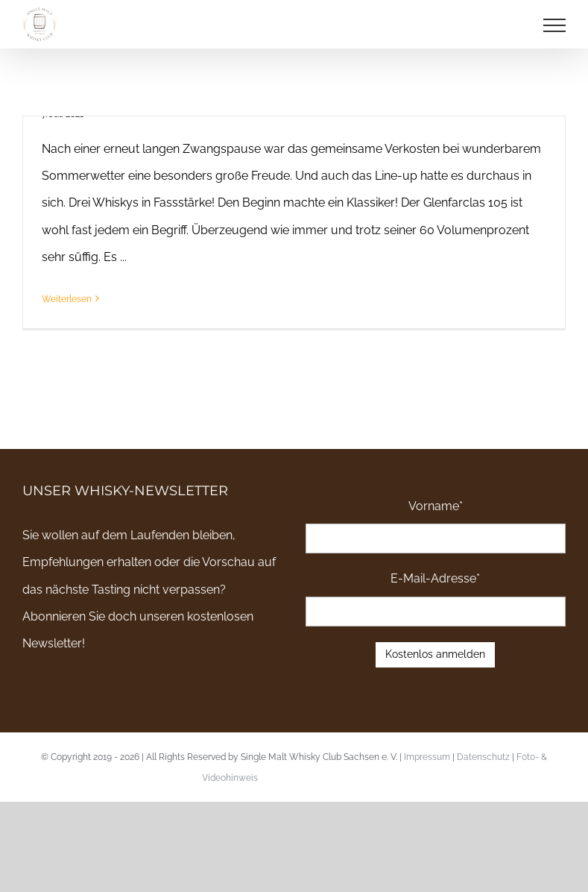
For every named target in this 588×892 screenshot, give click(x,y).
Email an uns (528, 778)
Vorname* (436, 506)
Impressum (427, 757)
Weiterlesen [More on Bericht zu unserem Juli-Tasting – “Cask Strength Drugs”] (67, 299)
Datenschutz (483, 757)
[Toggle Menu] (555, 25)
